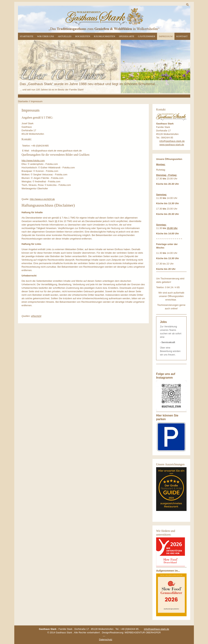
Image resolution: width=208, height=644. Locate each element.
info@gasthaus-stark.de (172, 141)
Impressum (166, 36)
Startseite (27, 36)
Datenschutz (106, 639)
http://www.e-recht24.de (42, 199)
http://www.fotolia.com (33, 161)
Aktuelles (65, 36)
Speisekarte (126, 36)
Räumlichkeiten (104, 36)
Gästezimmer (147, 36)
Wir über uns (45, 36)
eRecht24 (36, 316)
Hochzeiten (83, 36)
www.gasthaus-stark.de (172, 145)
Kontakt (182, 36)
